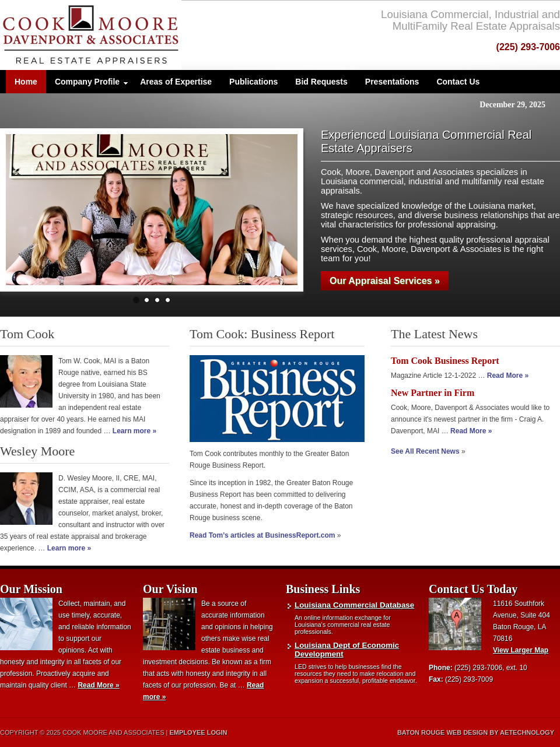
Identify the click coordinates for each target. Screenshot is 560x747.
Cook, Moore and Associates (124, 35)
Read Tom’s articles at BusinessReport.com (262, 535)
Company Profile (87, 84)
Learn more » (134, 431)
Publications (253, 82)
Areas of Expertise (176, 82)
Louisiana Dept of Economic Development (347, 650)
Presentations (392, 82)
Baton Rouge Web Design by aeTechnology (476, 732)
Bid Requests (321, 82)
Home (26, 82)
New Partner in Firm (433, 393)
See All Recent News (425, 451)
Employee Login (199, 732)
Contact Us (458, 82)
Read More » (508, 376)
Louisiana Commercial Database (354, 605)
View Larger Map (521, 650)
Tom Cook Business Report (445, 361)
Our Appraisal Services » (385, 281)
